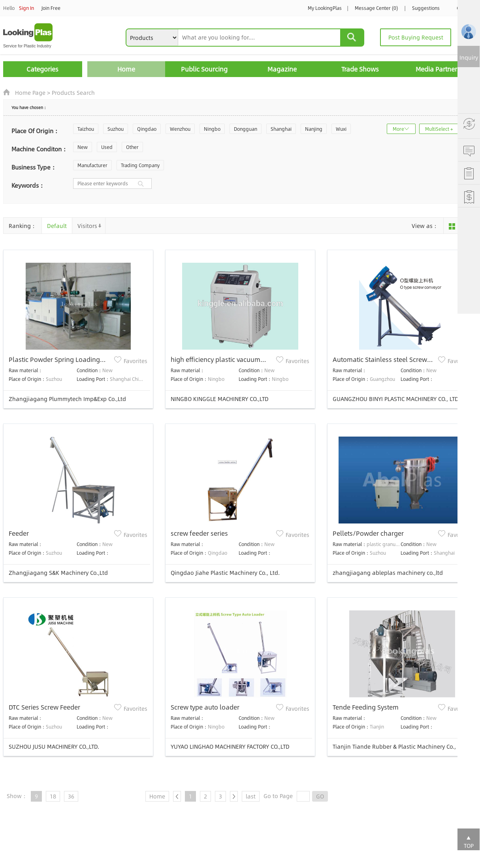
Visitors (87, 226)
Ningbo (212, 129)
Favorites (136, 361)
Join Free (51, 8)
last (251, 796)
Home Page (30, 92)
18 (53, 796)
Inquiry (469, 57)
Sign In (26, 8)
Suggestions (426, 8)
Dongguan (246, 129)
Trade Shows (360, 69)
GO (320, 796)
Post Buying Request (416, 37)
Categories (42, 69)
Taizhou (86, 129)
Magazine (282, 69)
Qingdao (147, 129)
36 (71, 796)
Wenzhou (180, 129)
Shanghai (281, 129)
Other (132, 147)
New (83, 147)
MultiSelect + (439, 129)
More (398, 129)
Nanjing (314, 129)
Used (107, 147)
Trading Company (140, 165)
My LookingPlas (325, 8)
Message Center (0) (376, 8)
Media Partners (438, 69)
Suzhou (116, 129)
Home (126, 69)
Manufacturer (92, 165)
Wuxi (341, 129)
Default (57, 226)
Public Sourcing (204, 69)
